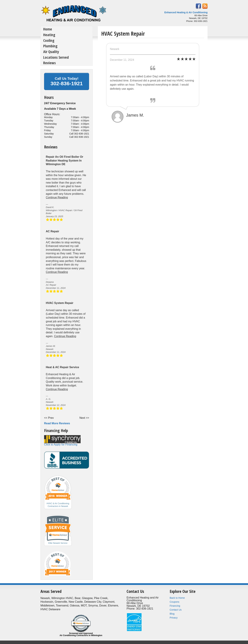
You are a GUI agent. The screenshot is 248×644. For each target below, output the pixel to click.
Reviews (50, 63)
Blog (172, 614)
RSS (205, 6)
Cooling (49, 40)
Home (48, 29)
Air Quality (51, 51)
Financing (175, 606)
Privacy (174, 618)
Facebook (198, 6)
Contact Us (176, 610)
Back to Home (177, 598)
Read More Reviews (57, 423)
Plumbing (50, 46)
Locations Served (56, 57)
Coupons (174, 602)
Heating (49, 35)
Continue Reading (57, 197)
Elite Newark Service (58, 543)
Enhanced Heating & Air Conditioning (186, 12)
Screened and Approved (81, 634)
